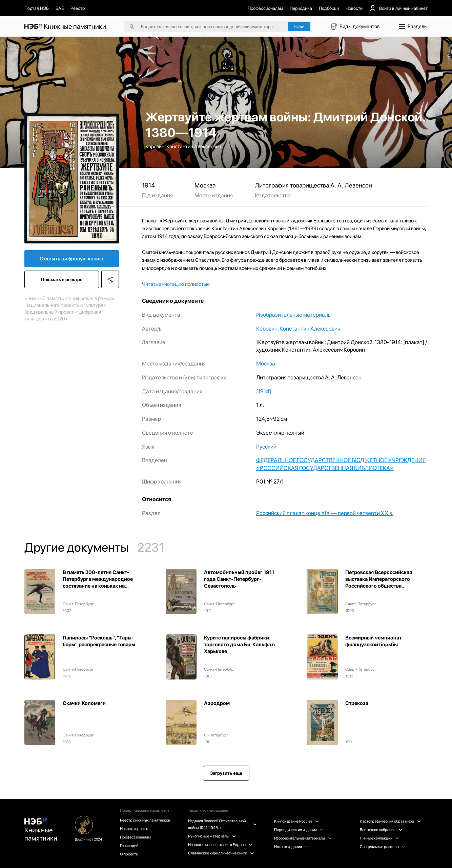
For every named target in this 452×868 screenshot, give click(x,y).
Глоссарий (129, 846)
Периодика (301, 8)
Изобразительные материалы (294, 315)
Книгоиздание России (296, 821)
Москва (266, 363)
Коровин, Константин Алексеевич (298, 329)
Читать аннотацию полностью (176, 284)
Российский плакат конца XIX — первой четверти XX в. (325, 513)
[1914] (264, 391)
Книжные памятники (41, 830)
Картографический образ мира (390, 821)
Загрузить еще (226, 773)
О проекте (129, 854)
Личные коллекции (379, 838)
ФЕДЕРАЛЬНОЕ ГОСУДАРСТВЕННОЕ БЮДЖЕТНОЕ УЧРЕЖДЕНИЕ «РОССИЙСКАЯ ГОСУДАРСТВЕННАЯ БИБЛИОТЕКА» (341, 464)
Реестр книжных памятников (145, 820)
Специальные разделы (383, 847)
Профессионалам (265, 8)
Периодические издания (299, 830)
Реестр (78, 8)
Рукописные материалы (212, 836)
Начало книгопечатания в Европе (220, 845)
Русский (266, 447)
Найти (299, 26)
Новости (354, 8)
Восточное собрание (381, 830)
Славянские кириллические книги (221, 853)
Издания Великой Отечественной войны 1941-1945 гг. (222, 824)
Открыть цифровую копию (71, 259)
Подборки (329, 8)
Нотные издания (291, 847)
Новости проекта (135, 829)
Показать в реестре (62, 279)
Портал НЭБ (37, 8)
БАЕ (60, 8)
